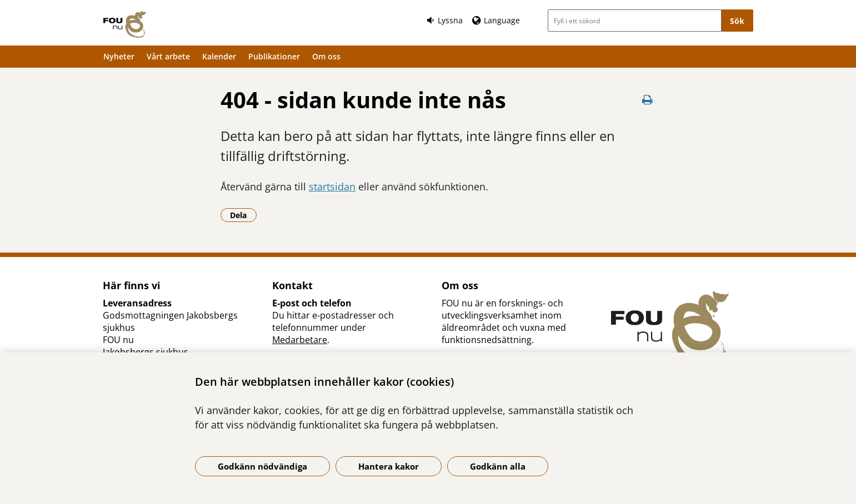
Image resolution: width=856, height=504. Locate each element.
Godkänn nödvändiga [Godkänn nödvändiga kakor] (262, 466)
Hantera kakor (389, 466)
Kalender (219, 56)
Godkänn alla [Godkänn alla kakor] (498, 466)
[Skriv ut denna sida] (647, 100)
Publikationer (274, 56)
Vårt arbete (168, 56)
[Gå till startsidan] (125, 24)
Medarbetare (300, 340)
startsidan (332, 187)
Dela (243, 215)
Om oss (326, 56)
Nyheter (119, 56)
